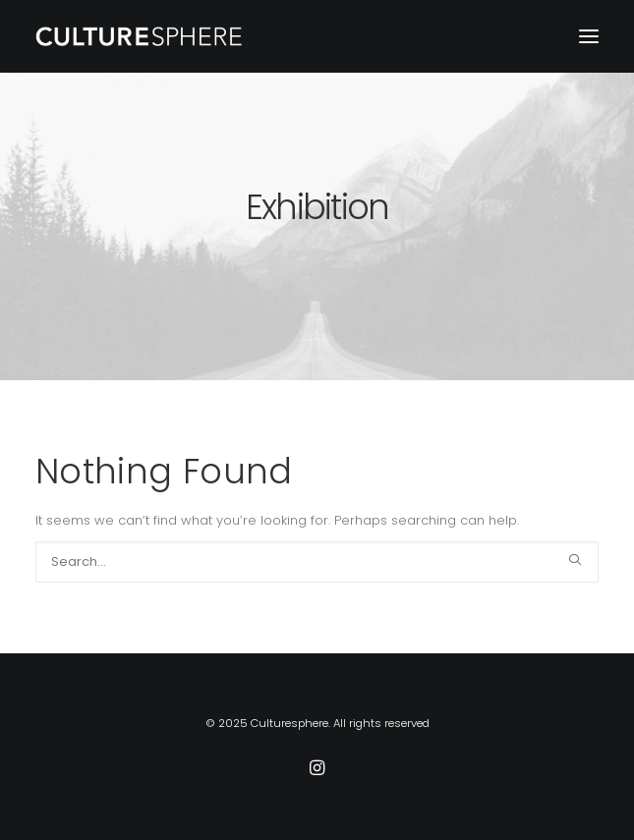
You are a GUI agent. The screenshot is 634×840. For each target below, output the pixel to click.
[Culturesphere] (140, 36)
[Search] (317, 562)
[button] (589, 36)
